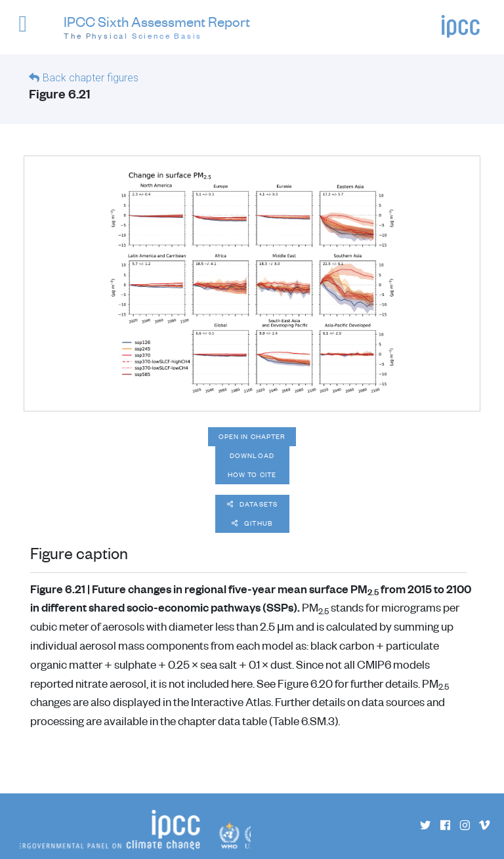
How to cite (252, 474)
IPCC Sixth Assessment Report (157, 28)
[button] (29, 30)
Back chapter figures (91, 78)
